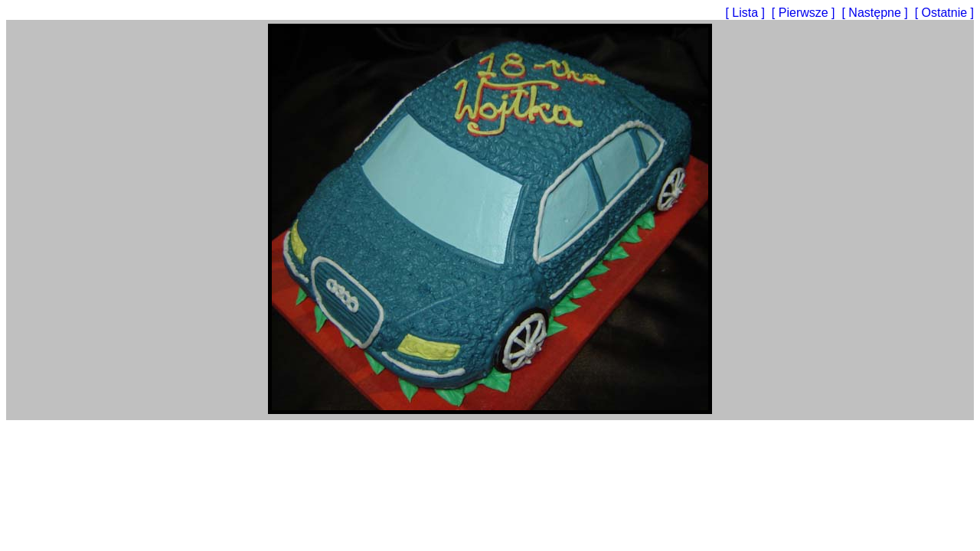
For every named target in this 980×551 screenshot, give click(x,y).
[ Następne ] (876, 13)
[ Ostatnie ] (944, 13)
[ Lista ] (746, 13)
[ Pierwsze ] (805, 13)
